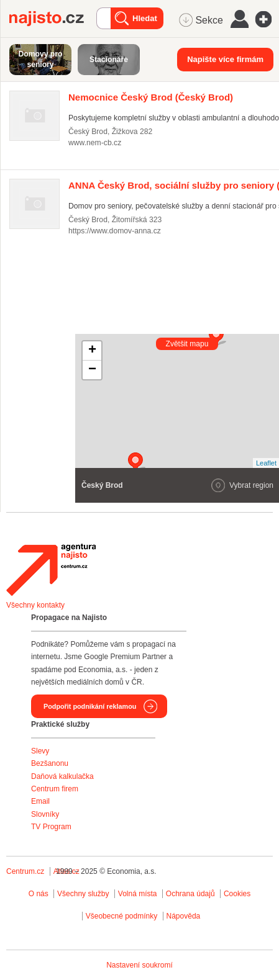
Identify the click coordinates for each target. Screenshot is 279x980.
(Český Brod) (151, 97)
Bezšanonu (50, 763)
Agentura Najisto (51, 570)
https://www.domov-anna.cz (115, 231)
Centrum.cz (25, 871)
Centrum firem (55, 789)
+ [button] (92, 351)
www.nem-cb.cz (95, 143)
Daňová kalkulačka (62, 776)
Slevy (40, 751)
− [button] (92, 370)
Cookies (237, 894)
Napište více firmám (225, 59)
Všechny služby (84, 894)
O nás (39, 894)
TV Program (51, 827)
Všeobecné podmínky (121, 916)
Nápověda (184, 916)
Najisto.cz (53, 19)
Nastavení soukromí (139, 965)
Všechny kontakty (35, 605)
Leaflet (266, 463)
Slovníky (45, 814)
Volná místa (138, 894)
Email (40, 801)
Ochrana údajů (190, 894)
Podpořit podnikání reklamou (90, 706)
